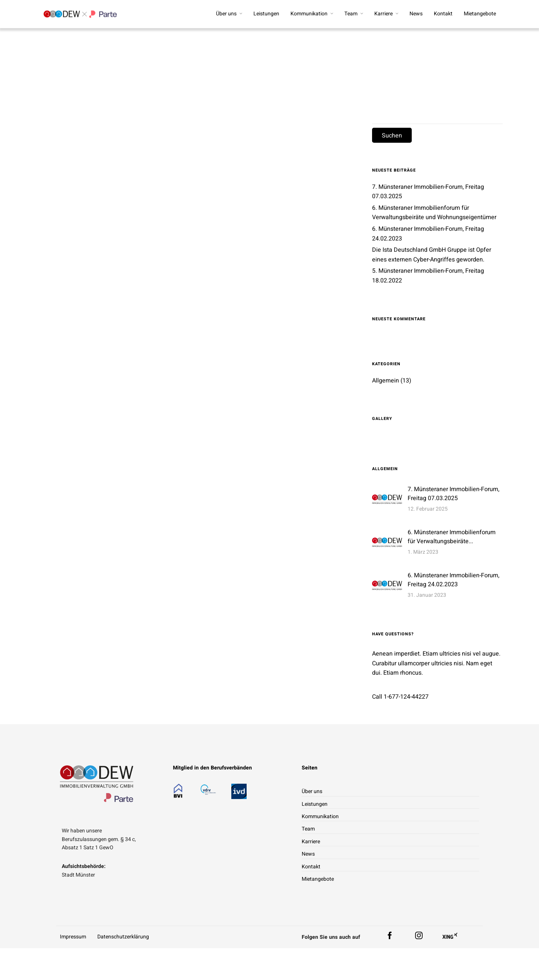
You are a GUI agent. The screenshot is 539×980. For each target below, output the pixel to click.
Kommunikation (309, 14)
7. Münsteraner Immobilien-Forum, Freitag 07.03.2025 (453, 494)
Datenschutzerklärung (123, 937)
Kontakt (443, 14)
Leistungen (266, 14)
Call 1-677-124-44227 (400, 698)
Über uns (226, 14)
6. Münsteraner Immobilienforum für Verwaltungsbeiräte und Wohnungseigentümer (434, 213)
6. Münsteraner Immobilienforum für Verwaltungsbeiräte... (452, 537)
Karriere (383, 14)
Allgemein (386, 381)
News (416, 14)
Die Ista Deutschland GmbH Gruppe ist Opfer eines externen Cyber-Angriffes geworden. (432, 255)
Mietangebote (480, 14)
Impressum (73, 937)
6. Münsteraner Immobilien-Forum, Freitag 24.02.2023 (453, 580)
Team (351, 14)
